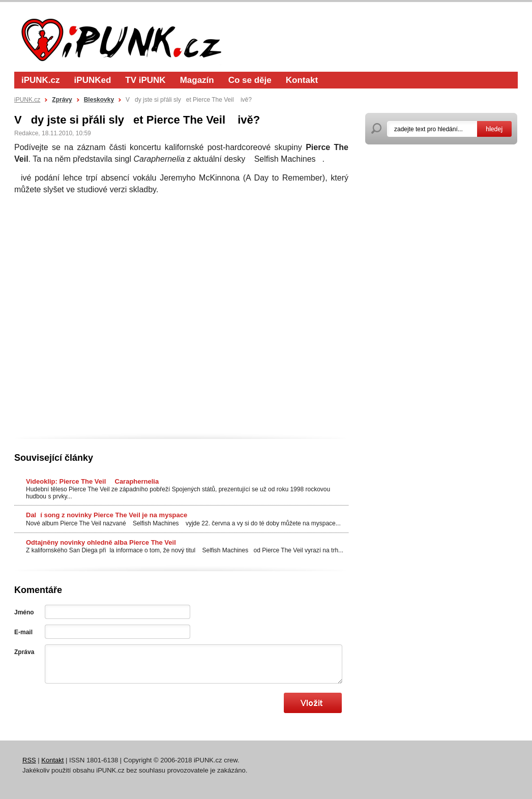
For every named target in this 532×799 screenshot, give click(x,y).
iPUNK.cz (41, 80)
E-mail (23, 632)
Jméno (24, 612)
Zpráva (24, 652)
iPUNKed (93, 80)
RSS (29, 760)
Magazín (197, 80)
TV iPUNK (145, 80)
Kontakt (302, 80)
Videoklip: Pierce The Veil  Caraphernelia (92, 481)
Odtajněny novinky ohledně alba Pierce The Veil (101, 542)
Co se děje (250, 80)
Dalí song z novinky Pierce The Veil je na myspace (107, 515)
